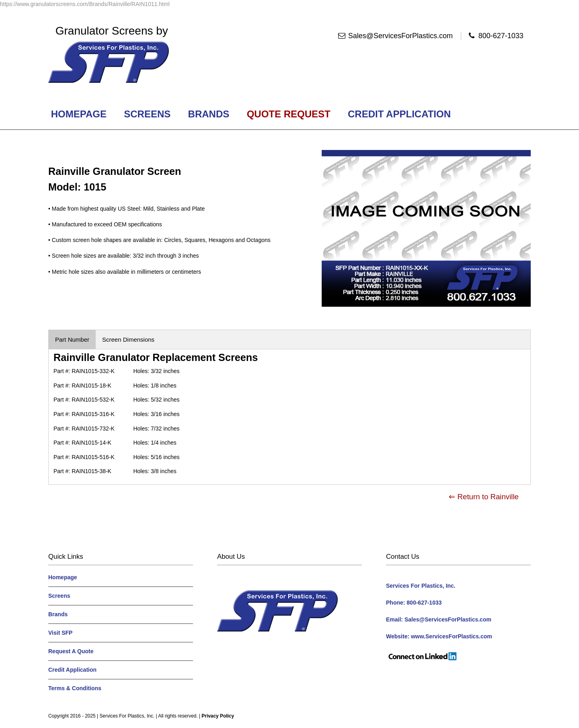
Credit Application (399, 114)
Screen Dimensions (128, 339)
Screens (147, 114)
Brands (209, 114)
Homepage (79, 114)
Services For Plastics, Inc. (127, 716)
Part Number (72, 339)
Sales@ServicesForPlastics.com (400, 36)
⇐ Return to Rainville (484, 497)
